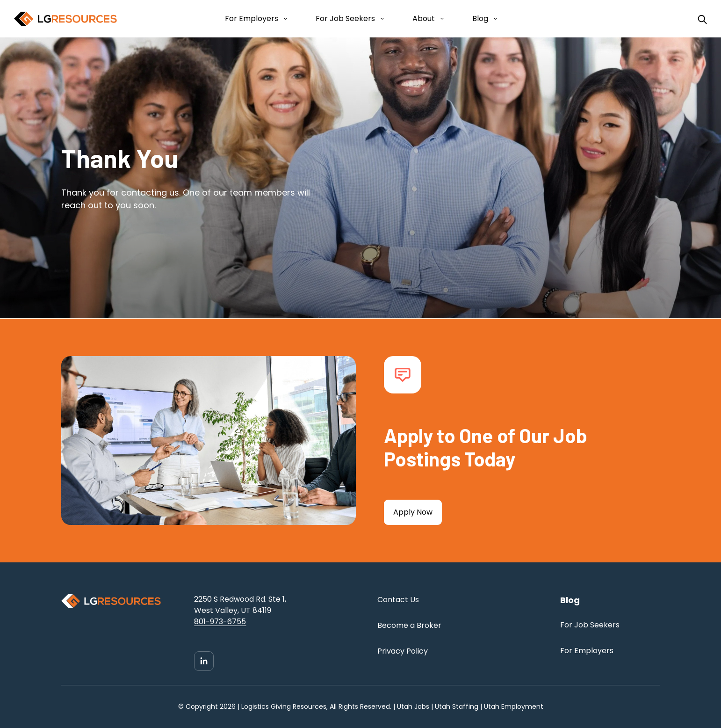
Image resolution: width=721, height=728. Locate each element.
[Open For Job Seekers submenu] (380, 19)
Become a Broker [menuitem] (409, 625)
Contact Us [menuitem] (398, 600)
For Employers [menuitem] (587, 651)
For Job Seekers (345, 18)
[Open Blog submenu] (494, 19)
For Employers (252, 18)
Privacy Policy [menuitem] (403, 651)
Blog (480, 18)
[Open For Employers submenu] (284, 19)
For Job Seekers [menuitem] (590, 625)
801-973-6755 (220, 622)
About (424, 18)
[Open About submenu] (440, 19)
